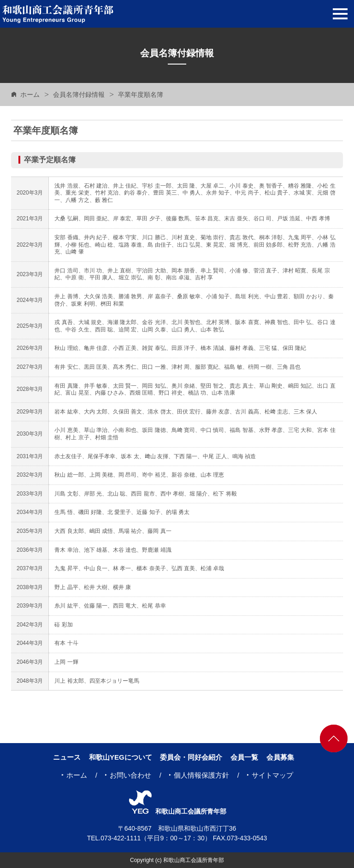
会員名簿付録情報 (79, 94)
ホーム (30, 94)
